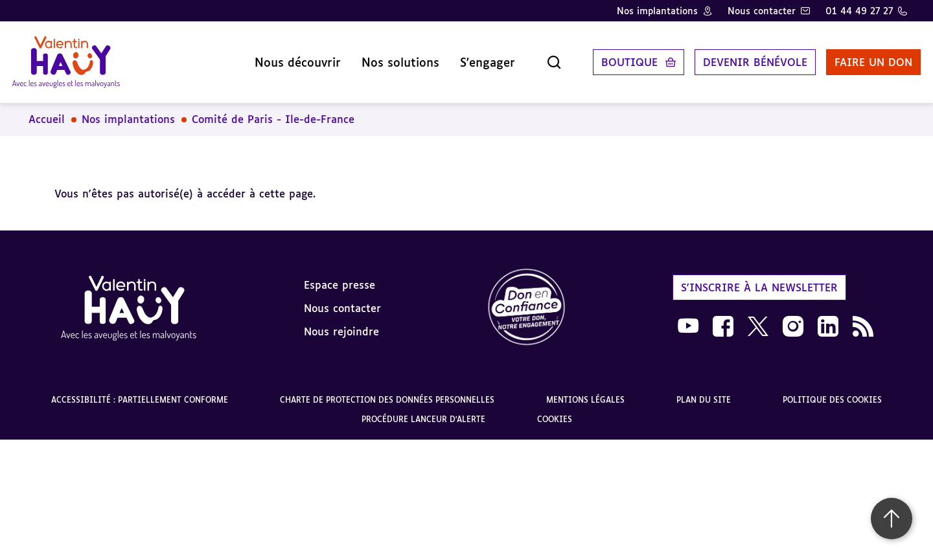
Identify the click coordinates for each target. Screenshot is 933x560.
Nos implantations (657, 11)
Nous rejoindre (341, 322)
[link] (527, 299)
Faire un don (860, 58)
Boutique (616, 58)
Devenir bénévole (742, 58)
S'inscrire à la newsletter (759, 278)
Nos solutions (387, 58)
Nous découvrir (284, 58)
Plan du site (704, 391)
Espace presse (340, 275)
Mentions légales (585, 391)
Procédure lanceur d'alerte (423, 410)
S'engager (474, 58)
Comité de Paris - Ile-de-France (273, 110)
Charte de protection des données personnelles (387, 391)
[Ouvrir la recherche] (540, 58)
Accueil (47, 110)
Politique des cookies (832, 391)
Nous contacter (762, 11)
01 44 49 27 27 (859, 11)
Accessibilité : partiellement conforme (140, 391)
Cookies (555, 410)
